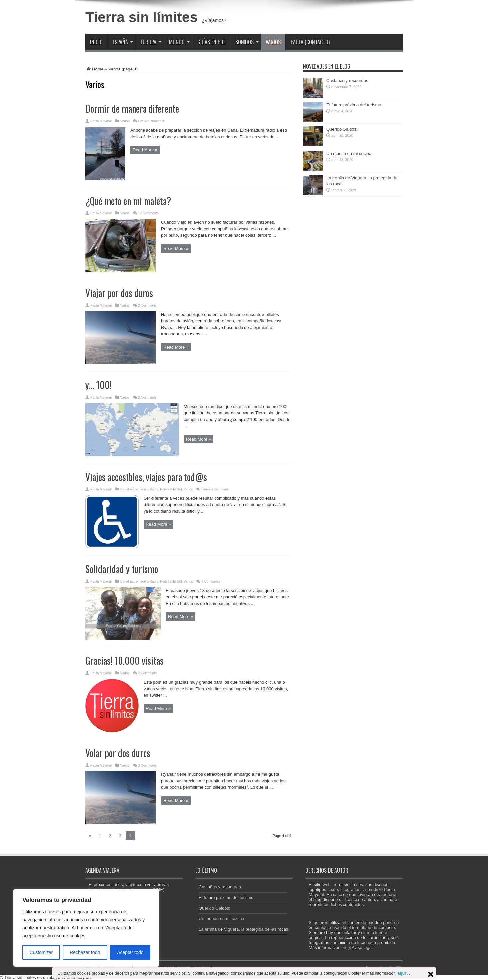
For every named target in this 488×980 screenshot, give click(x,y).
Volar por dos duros (118, 753)
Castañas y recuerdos (347, 81)
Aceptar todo (130, 952)
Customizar (41, 952)
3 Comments (147, 765)
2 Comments (147, 305)
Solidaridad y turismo (122, 569)
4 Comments (211, 581)
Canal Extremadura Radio (139, 489)
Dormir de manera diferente (132, 109)
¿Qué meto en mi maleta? (128, 201)
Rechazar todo (85, 952)
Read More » (145, 150)
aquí (402, 973)
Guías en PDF (211, 42)
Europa (151, 42)
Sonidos (247, 42)
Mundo (179, 42)
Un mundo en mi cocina (349, 153)
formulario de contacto (374, 928)
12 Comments (148, 213)
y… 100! (98, 385)
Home (95, 69)
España (123, 42)
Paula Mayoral (101, 121)
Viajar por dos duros (119, 293)
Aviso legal (362, 948)
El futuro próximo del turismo (354, 105)
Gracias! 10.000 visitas (125, 661)
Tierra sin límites (142, 17)
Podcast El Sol (171, 489)
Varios (273, 42)
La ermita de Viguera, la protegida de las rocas (243, 929)
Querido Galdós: (342, 129)
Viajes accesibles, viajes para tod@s (146, 477)
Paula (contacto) (310, 42)
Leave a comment (151, 121)
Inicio (96, 42)
